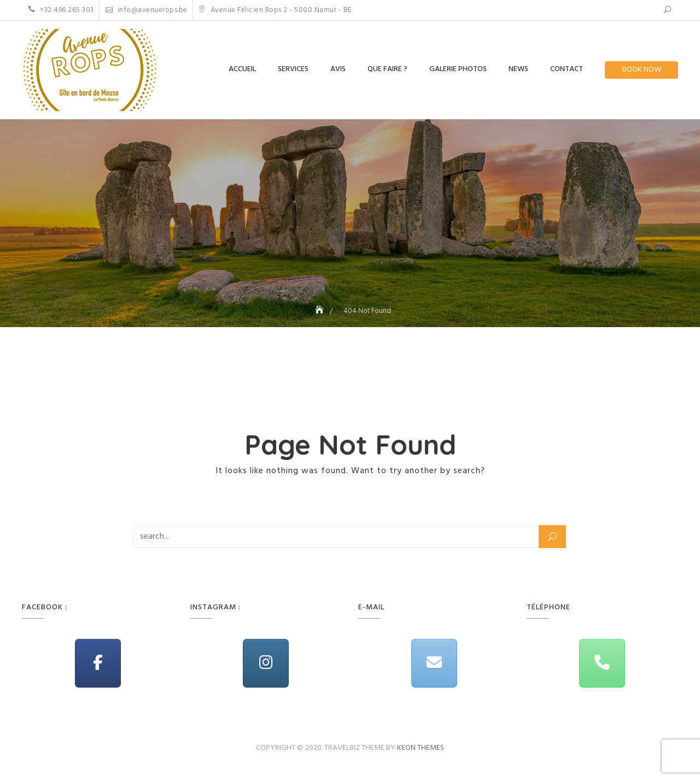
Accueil (242, 69)
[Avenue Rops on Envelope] (434, 663)
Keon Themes (421, 748)
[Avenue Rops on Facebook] (98, 663)
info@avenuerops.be (147, 10)
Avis (338, 69)
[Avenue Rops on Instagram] (266, 663)
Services (293, 69)
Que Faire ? (387, 69)
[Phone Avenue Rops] (602, 663)
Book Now (642, 70)
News (518, 69)
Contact (567, 69)
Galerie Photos (458, 69)
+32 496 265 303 (61, 10)
